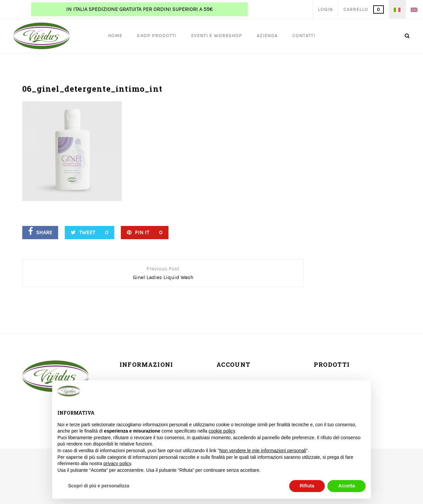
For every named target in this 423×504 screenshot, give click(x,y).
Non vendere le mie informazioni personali (262, 451)
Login (325, 9)
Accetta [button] (346, 486)
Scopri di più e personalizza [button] (99, 486)
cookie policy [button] (222, 431)
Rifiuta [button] (307, 486)
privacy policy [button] (117, 463)
